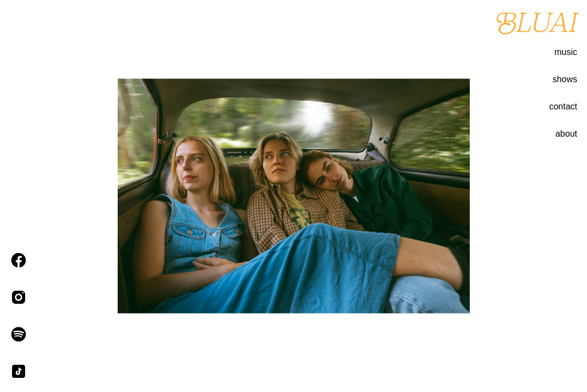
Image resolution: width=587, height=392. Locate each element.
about (566, 134)
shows (565, 79)
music (566, 52)
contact (563, 106)
